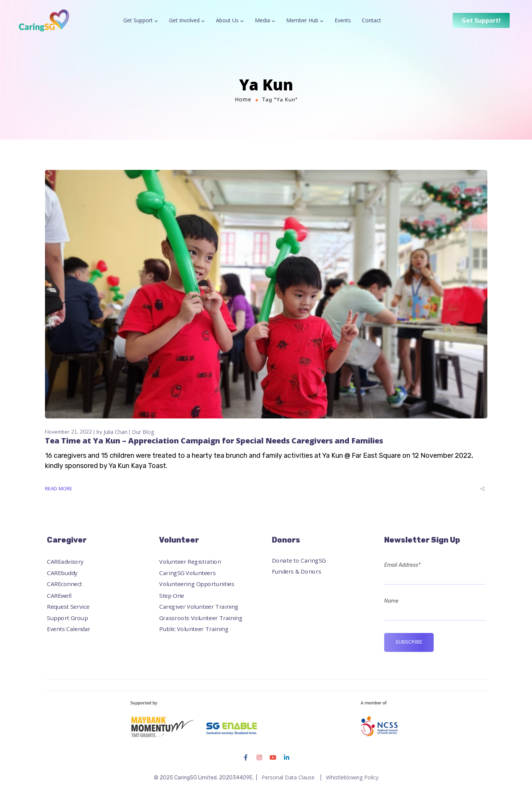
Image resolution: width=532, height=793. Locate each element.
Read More (59, 488)
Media (262, 20)
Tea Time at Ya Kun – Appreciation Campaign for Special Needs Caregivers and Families (214, 441)
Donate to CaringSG (299, 560)
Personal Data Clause (288, 777)
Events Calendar (69, 629)
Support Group (67, 618)
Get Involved (184, 20)
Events (343, 20)
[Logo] (44, 20)
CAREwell (59, 595)
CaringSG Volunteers (187, 573)
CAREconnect (64, 584)
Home (243, 99)
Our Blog (143, 432)
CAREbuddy (62, 573)
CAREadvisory (65, 562)
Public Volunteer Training (194, 629)
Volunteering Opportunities (197, 584)
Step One (172, 595)
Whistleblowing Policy (352, 777)
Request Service (68, 606)
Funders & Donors (296, 571)
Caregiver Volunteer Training (199, 606)
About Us (227, 20)
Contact (371, 20)
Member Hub (302, 20)
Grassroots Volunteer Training (201, 618)
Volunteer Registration (190, 562)
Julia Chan (116, 432)
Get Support (138, 20)
